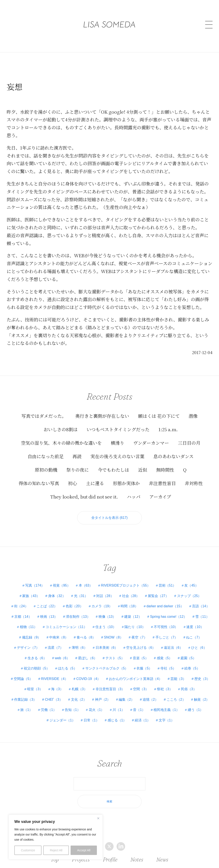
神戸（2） (27, 705)
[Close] (98, 818)
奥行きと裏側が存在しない (102, 410)
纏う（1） (133, 715)
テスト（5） (165, 653)
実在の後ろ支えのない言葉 (117, 451)
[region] (56, 837)
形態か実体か (126, 478)
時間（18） (143, 601)
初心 (73, 478)
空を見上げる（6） (195, 643)
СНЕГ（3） (171, 695)
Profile (110, 859)
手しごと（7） (26, 643)
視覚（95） (61, 580)
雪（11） (67, 622)
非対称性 (194, 478)
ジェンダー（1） (162, 715)
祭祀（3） (90, 695)
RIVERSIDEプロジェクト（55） (126, 580)
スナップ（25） (190, 591)
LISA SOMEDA (109, 18)
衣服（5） (193, 663)
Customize (28, 850)
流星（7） (109, 643)
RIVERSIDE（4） (133, 674)
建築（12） (181, 612)
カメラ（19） (115, 601)
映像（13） (155, 612)
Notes (137, 859)
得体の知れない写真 (39, 478)
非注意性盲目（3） (35, 695)
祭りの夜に (78, 464)
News (162, 859)
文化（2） (196, 695)
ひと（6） (60, 653)
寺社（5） (51, 674)
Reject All (56, 850)
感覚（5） (31, 663)
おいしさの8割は (61, 424)
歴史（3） (120, 684)
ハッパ (134, 491)
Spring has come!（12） (33, 622)
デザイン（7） (81, 643)
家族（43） (30, 591)
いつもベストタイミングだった (118, 424)
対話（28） (105, 591)
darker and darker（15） (179, 601)
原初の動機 (46, 464)
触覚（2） (127, 705)
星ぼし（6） (138, 653)
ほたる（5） (115, 663)
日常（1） (192, 715)
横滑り (118, 437)
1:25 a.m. (168, 424)
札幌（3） (190, 684)
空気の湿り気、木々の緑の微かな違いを (61, 437)
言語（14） (43, 612)
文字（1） (138, 726)
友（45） (192, 580)
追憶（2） (76, 705)
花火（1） (32, 715)
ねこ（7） (53, 643)
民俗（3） (114, 695)
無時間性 (165, 464)
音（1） (76, 715)
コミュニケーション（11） (130, 622)
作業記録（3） (142, 695)
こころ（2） (101, 705)
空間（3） (66, 695)
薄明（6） (133, 643)
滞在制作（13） (125, 612)
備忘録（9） (88, 632)
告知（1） (197, 705)
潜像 (193, 410)
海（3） (167, 684)
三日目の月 (189, 437)
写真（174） (34, 580)
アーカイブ (160, 491)
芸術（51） (168, 580)
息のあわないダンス (173, 451)
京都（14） (69, 612)
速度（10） (61, 632)
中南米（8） (115, 632)
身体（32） (56, 591)
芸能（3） (96, 684)
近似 (143, 464)
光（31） (81, 591)
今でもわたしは (113, 464)
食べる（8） (143, 632)
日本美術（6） (160, 643)
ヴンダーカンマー (151, 437)
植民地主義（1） (103, 715)
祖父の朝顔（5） (84, 663)
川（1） (55, 715)
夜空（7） (197, 632)
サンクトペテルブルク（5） (155, 663)
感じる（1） (88, 726)
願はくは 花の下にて (159, 410)
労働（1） (172, 705)
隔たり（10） (199, 622)
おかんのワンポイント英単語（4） (53, 684)
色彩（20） (87, 601)
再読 (77, 451)
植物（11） (92, 622)
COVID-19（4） (168, 674)
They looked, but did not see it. (84, 491)
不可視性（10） (31, 632)
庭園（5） (55, 663)
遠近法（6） (34, 653)
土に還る (95, 478)
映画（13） (95, 612)
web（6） (112, 653)
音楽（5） (191, 653)
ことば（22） (59, 601)
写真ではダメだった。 (44, 410)
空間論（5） (102, 674)
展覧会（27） (159, 591)
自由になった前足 (46, 451)
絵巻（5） (76, 674)
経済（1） (114, 726)
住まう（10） (170, 622)
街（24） (33, 601)
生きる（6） (86, 653)
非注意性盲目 (162, 478)
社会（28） (131, 591)
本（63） (86, 580)
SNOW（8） (171, 632)
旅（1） (150, 705)
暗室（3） (144, 684)
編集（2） (51, 705)
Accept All (84, 850)
